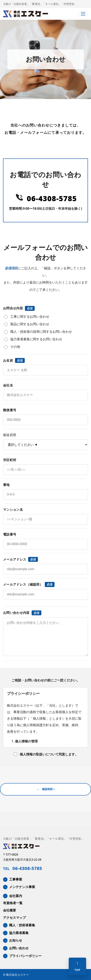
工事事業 (16, 879)
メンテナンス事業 (22, 887)
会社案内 (16, 896)
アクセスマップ (14, 918)
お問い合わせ (19, 948)
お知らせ (16, 940)
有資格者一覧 (13, 903)
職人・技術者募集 (22, 925)
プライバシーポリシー (25, 956)
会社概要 (10, 910)
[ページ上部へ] (77, 966)
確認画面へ (45, 789)
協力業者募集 (19, 933)
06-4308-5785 (52, 198)
